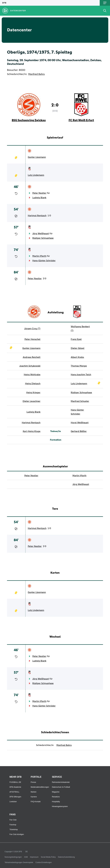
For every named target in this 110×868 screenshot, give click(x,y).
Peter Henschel (32, 339)
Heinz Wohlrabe (32, 375)
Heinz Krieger (33, 393)
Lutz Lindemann (36, 175)
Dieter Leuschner (32, 401)
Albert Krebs (77, 357)
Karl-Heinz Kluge (32, 431)
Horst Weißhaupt (80, 423)
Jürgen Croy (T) (32, 329)
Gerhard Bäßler (79, 431)
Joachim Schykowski (30, 366)
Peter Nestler (39, 193)
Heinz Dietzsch (33, 384)
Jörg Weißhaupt (41, 234)
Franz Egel (76, 339)
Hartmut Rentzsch (37, 216)
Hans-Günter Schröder (44, 261)
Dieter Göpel (78, 348)
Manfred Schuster (80, 401)
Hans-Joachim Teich (81, 375)
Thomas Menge (79, 366)
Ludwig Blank (39, 198)
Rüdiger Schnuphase (43, 238)
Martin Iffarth (39, 256)
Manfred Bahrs (36, 74)
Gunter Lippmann (37, 157)
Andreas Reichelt (32, 357)
